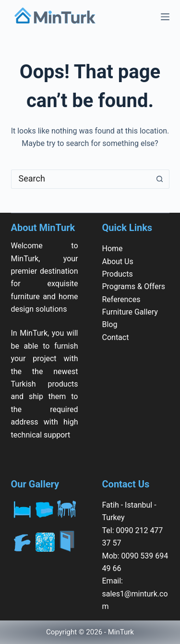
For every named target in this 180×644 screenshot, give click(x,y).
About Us (118, 261)
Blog (110, 324)
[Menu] (165, 17)
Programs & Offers (134, 286)
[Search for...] (81, 179)
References (121, 299)
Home (113, 249)
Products (118, 274)
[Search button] (160, 179)
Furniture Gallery (130, 312)
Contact (116, 337)
